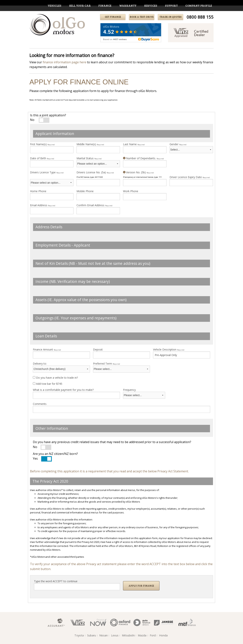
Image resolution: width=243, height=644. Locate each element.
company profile (199, 6)
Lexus (115, 635)
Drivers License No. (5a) (95, 172)
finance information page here (64, 62)
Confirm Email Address (94, 205)
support (171, 6)
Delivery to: (40, 364)
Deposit (98, 349)
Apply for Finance (141, 586)
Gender (178, 144)
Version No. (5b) (138, 172)
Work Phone (131, 191)
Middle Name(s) (90, 144)
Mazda (142, 635)
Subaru (92, 635)
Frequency (129, 390)
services (151, 6)
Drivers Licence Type (47, 172)
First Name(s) (42, 144)
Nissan (103, 635)
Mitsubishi (128, 635)
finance (105, 6)
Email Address (43, 205)
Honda (163, 635)
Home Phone (38, 191)
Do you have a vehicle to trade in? (55, 378)
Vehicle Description (169, 349)
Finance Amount (47, 349)
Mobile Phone (85, 191)
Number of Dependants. (143, 158)
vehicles (54, 6)
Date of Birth (42, 158)
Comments (40, 404)
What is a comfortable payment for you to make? (63, 390)
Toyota (79, 635)
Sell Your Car (80, 6)
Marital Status (89, 158)
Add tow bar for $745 (48, 384)
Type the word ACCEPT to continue (56, 581)
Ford (153, 635)
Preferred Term (107, 364)
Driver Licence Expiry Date (190, 177)
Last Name (134, 144)
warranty (128, 6)
